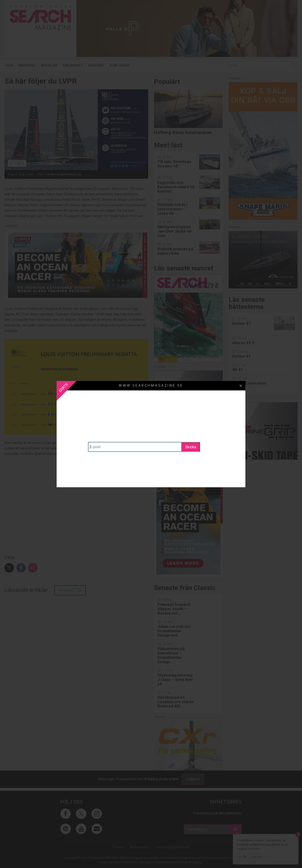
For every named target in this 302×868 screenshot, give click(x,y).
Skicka (191, 447)
